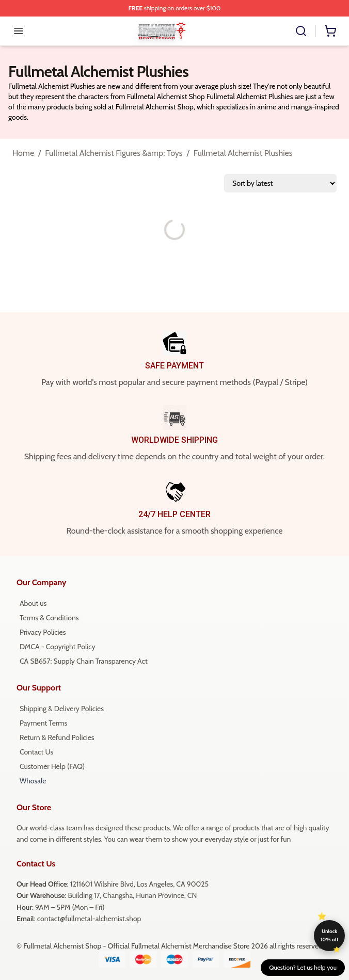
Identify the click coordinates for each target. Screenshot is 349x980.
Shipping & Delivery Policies (62, 709)
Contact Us (36, 752)
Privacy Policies (43, 632)
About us (33, 603)
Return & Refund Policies (57, 737)
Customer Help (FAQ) (52, 766)
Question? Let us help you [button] (303, 967)
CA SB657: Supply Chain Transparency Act (84, 661)
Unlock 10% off (330, 935)
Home (23, 153)
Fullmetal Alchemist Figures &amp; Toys (114, 153)
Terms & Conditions (49, 618)
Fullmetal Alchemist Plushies (243, 153)
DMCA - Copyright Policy (58, 647)
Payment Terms (43, 723)
